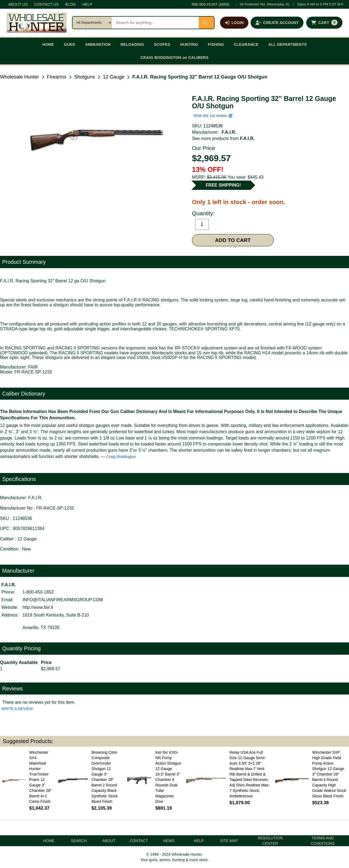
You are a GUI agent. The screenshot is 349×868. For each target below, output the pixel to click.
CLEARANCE (246, 44)
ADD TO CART (233, 240)
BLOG (70, 4)
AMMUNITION (98, 44)
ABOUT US (18, 4)
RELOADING (132, 44)
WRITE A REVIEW (17, 709)
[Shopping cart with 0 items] (324, 23)
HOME (48, 44)
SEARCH (79, 841)
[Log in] (234, 23)
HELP (87, 4)
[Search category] (92, 23)
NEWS (169, 841)
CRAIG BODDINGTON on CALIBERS (174, 58)
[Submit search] (206, 23)
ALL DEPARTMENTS (288, 44)
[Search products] (155, 23)
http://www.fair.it (38, 607)
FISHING (216, 44)
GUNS (70, 44)
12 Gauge (114, 77)
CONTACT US (46, 4)
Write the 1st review (213, 116)
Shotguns (85, 77)
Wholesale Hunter (19, 77)
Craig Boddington (121, 457)
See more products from (223, 138)
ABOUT (109, 841)
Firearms (57, 77)
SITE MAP (229, 841)
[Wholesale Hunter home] (37, 23)
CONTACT (139, 841)
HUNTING (189, 44)
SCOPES (162, 44)
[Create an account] (277, 23)
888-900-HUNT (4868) (211, 4)
